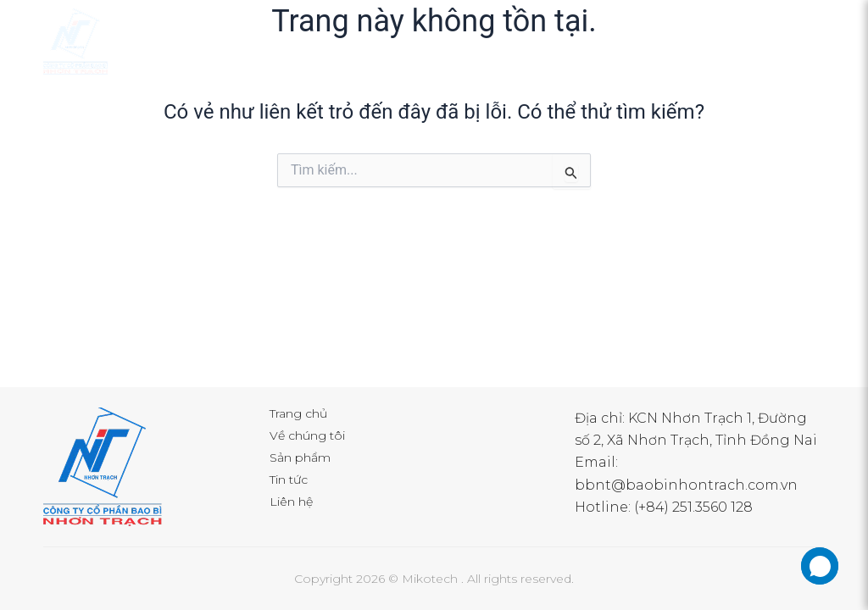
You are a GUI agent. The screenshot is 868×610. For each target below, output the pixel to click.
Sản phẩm (300, 457)
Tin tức (289, 480)
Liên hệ (291, 502)
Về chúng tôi (307, 435)
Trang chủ (298, 413)
